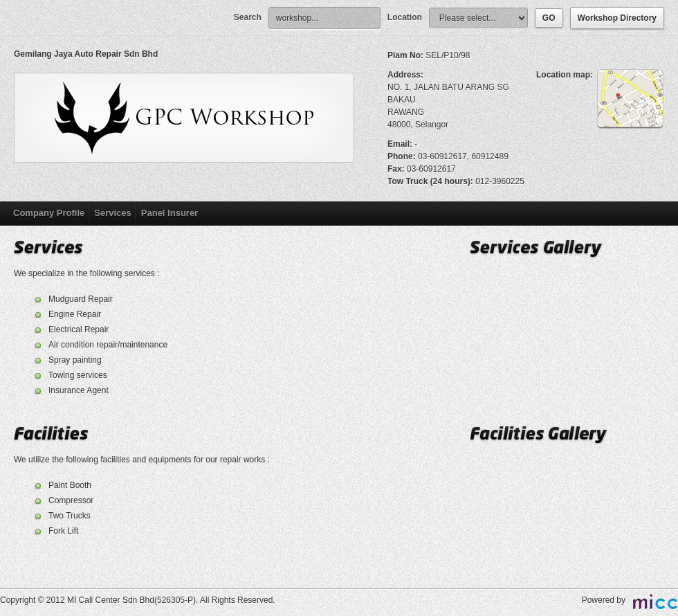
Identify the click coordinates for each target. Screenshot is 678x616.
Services (113, 213)
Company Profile (49, 213)
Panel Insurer (169, 213)
